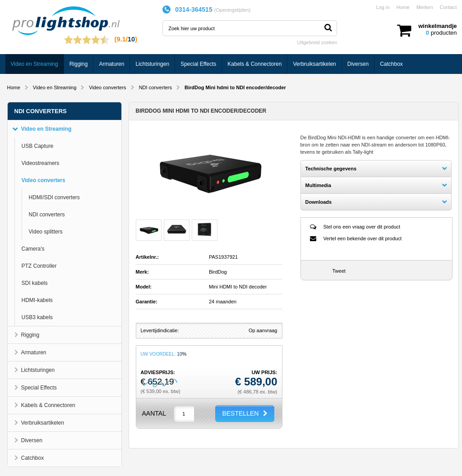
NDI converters (155, 87)
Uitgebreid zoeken (317, 42)
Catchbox (391, 64)
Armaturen (111, 64)
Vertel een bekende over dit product (363, 238)
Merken (425, 7)
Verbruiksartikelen (314, 64)
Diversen (358, 64)
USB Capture (38, 146)
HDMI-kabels (37, 300)
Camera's (33, 249)
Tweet (339, 271)
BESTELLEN (240, 413)
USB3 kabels (37, 317)
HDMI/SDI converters (54, 197)
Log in (383, 7)
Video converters (107, 87)
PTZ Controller (39, 266)
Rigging (79, 64)
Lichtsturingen (152, 64)
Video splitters (46, 232)
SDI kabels (35, 283)
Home (403, 7)
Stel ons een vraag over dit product (362, 227)
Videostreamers (41, 163)
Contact (448, 7)
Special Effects (198, 64)
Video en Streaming (35, 64)
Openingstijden (232, 10)
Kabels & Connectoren (254, 64)
